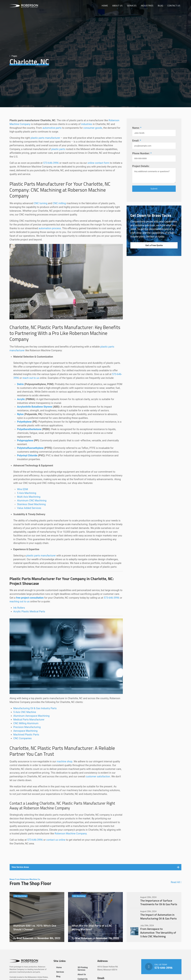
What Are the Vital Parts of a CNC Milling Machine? (95, 917)
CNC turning (41, 203)
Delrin (20, 384)
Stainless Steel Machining (31, 504)
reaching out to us (20, 601)
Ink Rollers (19, 608)
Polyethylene (24, 422)
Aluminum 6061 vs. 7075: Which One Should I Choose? (37, 917)
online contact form (98, 163)
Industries (147, 6)
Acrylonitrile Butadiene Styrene (35, 407)
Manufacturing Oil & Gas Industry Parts (35, 708)
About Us (117, 6)
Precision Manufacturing (27, 727)
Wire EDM (22, 489)
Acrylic (21, 399)
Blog (160, 6)
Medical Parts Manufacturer (29, 720)
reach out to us (31, 378)
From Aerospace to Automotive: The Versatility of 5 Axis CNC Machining (154, 931)
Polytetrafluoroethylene (30, 448)
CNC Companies (22, 738)
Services (132, 6)
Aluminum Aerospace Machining (31, 716)
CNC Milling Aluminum (26, 723)
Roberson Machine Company (71, 834)
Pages (13, 56)
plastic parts (58, 149)
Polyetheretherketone (29, 429)
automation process (50, 228)
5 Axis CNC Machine (25, 712)
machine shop (64, 761)
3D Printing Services (83, 969)
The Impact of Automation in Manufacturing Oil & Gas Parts (154, 915)
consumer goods (93, 128)
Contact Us (174, 6)
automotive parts (52, 128)
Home (105, 6)
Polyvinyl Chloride (27, 455)
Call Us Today (161, 967)
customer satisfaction (98, 776)
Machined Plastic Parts (26, 735)
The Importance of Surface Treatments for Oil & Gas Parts (154, 901)
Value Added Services (29, 508)
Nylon (20, 414)
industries (87, 124)
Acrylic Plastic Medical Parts (29, 611)
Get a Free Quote (154, 245)
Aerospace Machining (25, 731)
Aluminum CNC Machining (32, 501)
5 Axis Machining (27, 493)
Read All (176, 882)
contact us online (56, 840)
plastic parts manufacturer (45, 138)
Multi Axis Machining (29, 497)
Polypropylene (25, 440)
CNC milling (59, 203)
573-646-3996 (51, 163)
